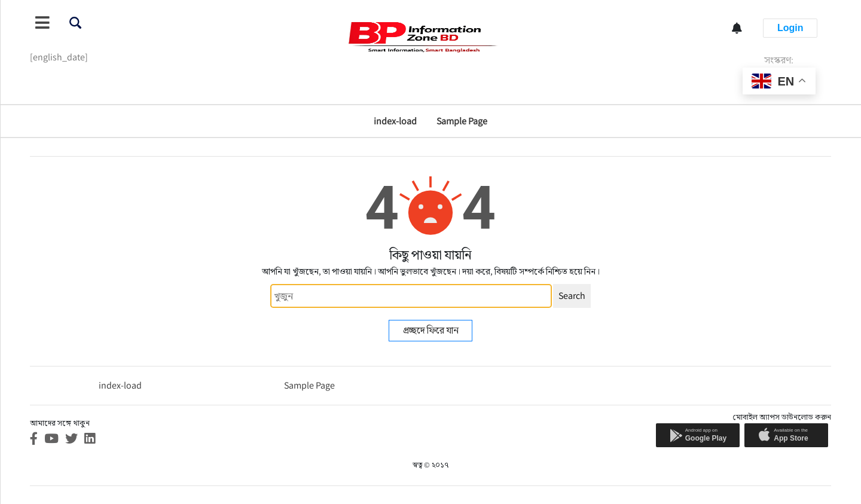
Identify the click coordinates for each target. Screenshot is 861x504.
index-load (395, 121)
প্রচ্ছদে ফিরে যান (431, 330)
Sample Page (462, 121)
